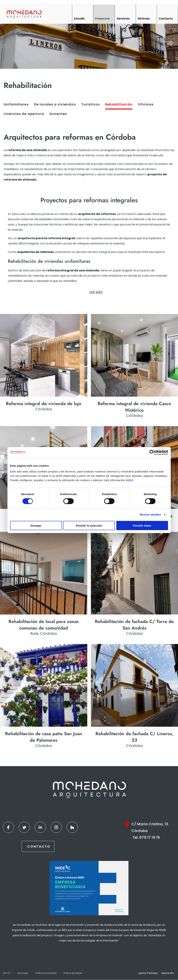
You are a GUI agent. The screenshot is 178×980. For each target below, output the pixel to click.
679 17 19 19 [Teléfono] (150, 838)
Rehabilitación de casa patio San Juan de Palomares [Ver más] (44, 737)
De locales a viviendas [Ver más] (55, 104)
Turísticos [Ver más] (91, 104)
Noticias (144, 19)
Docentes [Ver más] (58, 114)
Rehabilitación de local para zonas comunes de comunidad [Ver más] (44, 625)
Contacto (166, 19)
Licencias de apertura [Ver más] (24, 114)
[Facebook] (8, 827)
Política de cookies (73, 973)
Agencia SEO (168, 973)
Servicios (123, 19)
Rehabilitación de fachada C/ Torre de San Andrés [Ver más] (134, 625)
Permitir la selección (89, 525)
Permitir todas (142, 525)
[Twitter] (24, 827)
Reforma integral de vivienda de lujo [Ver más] (44, 404)
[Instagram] (56, 827)
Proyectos (102, 19)
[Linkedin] (40, 827)
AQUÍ (130, 480)
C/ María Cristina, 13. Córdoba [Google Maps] (150, 828)
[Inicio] (24, 14)
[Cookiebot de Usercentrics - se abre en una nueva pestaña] (152, 453)
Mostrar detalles (150, 515)
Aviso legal (23, 973)
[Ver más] (44, 355)
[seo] (89, 200)
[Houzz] (72, 827)
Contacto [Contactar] (39, 847)
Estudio (79, 19)
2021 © (6, 973)
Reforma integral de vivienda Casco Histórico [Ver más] (134, 407)
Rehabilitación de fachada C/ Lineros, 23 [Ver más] (134, 737)
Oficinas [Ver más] (146, 104)
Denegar (36, 525)
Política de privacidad (46, 973)
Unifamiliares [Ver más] (16, 104)
